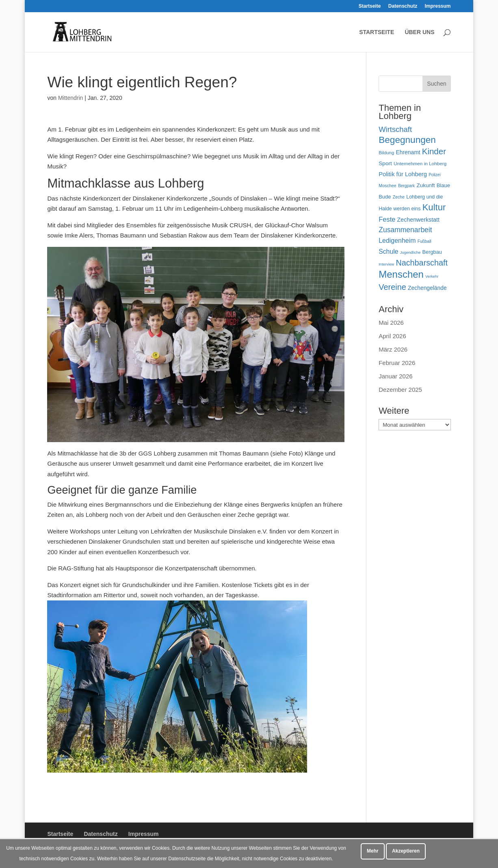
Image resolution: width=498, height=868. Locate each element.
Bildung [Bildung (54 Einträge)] (386, 153)
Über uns (419, 32)
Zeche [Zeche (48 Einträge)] (399, 197)
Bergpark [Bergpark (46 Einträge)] (406, 186)
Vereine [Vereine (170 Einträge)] (392, 287)
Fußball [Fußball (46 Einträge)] (424, 241)
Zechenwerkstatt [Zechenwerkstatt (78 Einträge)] (418, 220)
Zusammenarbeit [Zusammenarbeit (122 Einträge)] (405, 230)
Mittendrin (70, 98)
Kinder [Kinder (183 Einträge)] (434, 151)
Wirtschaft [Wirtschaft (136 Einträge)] (395, 129)
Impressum (437, 6)
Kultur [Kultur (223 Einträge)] (434, 207)
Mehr (373, 851)
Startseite (370, 6)
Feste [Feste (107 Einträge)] (387, 219)
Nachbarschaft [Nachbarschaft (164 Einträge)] (422, 263)
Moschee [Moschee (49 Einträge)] (388, 186)
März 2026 (393, 349)
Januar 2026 (395, 376)
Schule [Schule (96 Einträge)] (388, 252)
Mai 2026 (391, 323)
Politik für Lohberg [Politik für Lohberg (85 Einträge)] (403, 174)
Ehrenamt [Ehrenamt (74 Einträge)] (408, 152)
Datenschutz (403, 6)
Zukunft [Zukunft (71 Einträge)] (425, 185)
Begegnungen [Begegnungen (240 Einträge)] (407, 140)
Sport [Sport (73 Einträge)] (385, 163)
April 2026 (392, 336)
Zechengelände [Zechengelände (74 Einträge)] (427, 288)
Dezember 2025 (400, 390)
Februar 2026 (397, 363)
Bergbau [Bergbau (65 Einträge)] (432, 252)
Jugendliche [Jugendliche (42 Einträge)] (410, 252)
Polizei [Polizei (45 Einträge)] (435, 175)
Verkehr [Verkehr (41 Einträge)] (432, 276)
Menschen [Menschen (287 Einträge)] (401, 274)
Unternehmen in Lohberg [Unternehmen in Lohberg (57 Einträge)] (420, 163)
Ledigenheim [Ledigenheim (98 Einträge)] (397, 241)
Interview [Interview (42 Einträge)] (386, 264)
